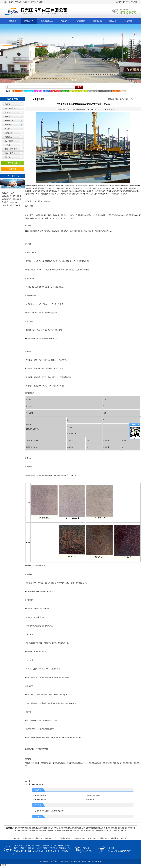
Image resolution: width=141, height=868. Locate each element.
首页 (117, 99)
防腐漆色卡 (13, 163)
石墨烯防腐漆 (10, 108)
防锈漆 (8, 129)
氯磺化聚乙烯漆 (11, 149)
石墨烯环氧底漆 (38, 784)
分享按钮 (3, 865)
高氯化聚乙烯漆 (11, 153)
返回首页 (17, 838)
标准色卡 (13, 169)
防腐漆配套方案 (79, 838)
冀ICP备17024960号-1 (95, 861)
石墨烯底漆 (90, 799)
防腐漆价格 (81, 21)
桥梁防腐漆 (9, 121)
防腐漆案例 (65, 21)
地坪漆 (8, 145)
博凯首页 (13, 21)
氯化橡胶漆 (9, 141)
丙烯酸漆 (8, 137)
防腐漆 (8, 104)
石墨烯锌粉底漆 (40, 799)
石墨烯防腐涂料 (45, 828)
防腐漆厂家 (97, 21)
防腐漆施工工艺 (47, 21)
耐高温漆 (8, 125)
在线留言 (113, 21)
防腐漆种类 (29, 21)
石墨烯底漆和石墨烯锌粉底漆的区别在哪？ (50, 811)
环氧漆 (8, 117)
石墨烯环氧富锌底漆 (93, 796)
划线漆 (8, 157)
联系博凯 (128, 21)
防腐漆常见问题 (65, 838)
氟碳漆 (8, 112)
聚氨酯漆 (8, 133)
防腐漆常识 (92, 838)
